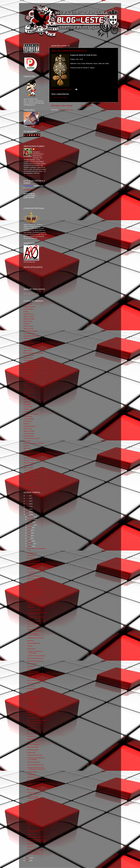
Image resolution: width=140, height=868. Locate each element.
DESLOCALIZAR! (32, 712)
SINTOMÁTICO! (32, 553)
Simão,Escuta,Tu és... (30, 455)
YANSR (26, 482)
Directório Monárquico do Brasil (33, 353)
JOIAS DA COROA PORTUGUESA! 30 (34, 634)
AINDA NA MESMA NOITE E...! (37, 837)
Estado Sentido (28, 358)
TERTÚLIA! (31, 787)
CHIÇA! (29, 801)
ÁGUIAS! (30, 715)
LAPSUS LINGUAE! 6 (34, 587)
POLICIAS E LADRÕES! (35, 605)
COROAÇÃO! (31, 753)
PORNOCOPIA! (32, 834)
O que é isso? (28, 421)
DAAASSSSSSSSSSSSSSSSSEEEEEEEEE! (37, 613)
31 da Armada (28, 304)
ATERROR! (31, 607)
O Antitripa (27, 412)
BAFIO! (29, 599)
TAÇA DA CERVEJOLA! (34, 723)
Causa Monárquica (29, 334)
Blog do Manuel (28, 329)
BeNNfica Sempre (29, 319)
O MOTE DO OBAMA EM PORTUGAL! (35, 652)
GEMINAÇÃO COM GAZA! (35, 638)
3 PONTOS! (31, 556)
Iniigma (26, 385)
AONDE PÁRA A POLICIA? (35, 661)
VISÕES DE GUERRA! (34, 777)
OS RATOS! (31, 701)
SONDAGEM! (31, 728)
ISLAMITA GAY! (32, 736)
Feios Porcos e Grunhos (31, 368)
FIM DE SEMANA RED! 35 (35, 849)
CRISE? (30, 694)
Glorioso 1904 (28, 382)
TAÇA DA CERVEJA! (33, 762)
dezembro (31, 517)
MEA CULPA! (31, 790)
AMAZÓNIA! (31, 602)
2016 (27, 496)
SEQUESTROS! (32, 772)
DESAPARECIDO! (33, 808)
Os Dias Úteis (28, 429)
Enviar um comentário (61, 98)
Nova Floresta (28, 407)
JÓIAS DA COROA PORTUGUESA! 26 (34, 709)
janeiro (30, 546)
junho (29, 533)
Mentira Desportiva (29, 392)
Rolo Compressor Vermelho (32, 453)
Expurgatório (28, 360)
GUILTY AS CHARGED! (34, 627)
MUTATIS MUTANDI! (33, 566)
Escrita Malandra (29, 355)
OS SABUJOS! (32, 558)
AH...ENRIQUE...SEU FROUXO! (34, 573)
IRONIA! (30, 784)
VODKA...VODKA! (33, 742)
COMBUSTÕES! (32, 584)
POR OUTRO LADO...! (34, 739)
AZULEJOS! (31, 691)
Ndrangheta (27, 404)
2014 (27, 501)
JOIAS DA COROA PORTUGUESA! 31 (34, 630)
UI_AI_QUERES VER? (34, 624)
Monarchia (27, 394)
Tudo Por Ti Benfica (30, 470)
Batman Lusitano (29, 316)
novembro (31, 519)
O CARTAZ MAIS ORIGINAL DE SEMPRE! (36, 759)
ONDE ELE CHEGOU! (34, 576)
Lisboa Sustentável (29, 390)
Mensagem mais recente (62, 106)
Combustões (28, 341)
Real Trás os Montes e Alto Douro (34, 443)
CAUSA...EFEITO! (33, 734)
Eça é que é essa (29, 363)
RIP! (28, 731)
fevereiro (30, 544)
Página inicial (87, 106)
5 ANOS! (30, 646)
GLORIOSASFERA (30, 377)
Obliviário (27, 424)
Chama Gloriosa (29, 338)
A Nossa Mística (29, 309)
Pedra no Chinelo (29, 431)
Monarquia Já (28, 399)
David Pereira (28, 351)
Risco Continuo (28, 451)
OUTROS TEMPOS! (33, 621)
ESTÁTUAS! (31, 686)
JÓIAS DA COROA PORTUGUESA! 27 (34, 704)
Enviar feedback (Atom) (66, 110)
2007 (27, 861)
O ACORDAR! (31, 775)
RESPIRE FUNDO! (33, 747)
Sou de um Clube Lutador (32, 460)
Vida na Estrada (29, 475)
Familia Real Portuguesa (31, 365)
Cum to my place (29, 348)
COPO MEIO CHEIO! (34, 561)
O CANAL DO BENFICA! (35, 610)
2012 (27, 506)
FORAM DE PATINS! (33, 683)
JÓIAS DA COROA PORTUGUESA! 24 (34, 798)
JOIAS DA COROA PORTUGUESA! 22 (34, 824)
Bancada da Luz (29, 314)
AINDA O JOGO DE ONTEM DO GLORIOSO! (36, 831)
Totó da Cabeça (28, 468)
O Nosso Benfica (29, 419)
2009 (27, 514)
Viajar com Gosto (29, 473)
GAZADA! (30, 669)
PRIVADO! (30, 641)
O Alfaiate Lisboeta (29, 409)
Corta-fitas (27, 346)
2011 (27, 509)
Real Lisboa (27, 441)
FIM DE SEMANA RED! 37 (35, 658)
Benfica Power (28, 321)
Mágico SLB (27, 402)
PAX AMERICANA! (33, 718)
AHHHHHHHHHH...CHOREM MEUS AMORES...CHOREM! (37, 841)
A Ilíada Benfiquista (30, 307)
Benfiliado (27, 324)
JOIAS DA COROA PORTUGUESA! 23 (34, 820)
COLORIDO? (31, 666)
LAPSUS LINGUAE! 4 (34, 744)
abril (29, 538)
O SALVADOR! (32, 726)
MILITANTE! (31, 844)
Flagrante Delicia (29, 370)
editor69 (38, 149)
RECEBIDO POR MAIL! (34, 590)
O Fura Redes (28, 416)
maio (29, 536)
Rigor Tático (27, 448)
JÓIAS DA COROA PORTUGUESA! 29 (34, 673)
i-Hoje (25, 485)
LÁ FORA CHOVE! (33, 569)
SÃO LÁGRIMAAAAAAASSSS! (37, 680)
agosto (30, 528)
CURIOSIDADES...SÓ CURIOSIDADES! (34, 697)
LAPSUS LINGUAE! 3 (34, 813)
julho (29, 530)
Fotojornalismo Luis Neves (32, 373)
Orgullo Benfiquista (29, 426)
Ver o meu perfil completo (31, 176)
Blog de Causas (28, 326)
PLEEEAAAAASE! (33, 750)
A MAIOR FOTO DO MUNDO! (36, 656)
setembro (30, 525)
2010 (27, 512)
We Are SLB (27, 477)
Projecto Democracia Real (32, 438)
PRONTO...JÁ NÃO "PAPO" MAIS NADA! (36, 805)
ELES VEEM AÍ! (32, 664)
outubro (30, 522)
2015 (27, 498)
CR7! (29, 827)
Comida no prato (29, 343)
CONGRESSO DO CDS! (35, 755)
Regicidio (27, 446)
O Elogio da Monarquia (31, 414)
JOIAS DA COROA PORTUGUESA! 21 (34, 853)
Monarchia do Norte (30, 397)
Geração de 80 (28, 380)
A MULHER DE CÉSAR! (34, 579)
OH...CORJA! (31, 581)
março (30, 541)
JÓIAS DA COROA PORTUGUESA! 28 (34, 677)
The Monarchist (28, 465)
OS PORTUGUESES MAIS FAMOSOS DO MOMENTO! (36, 768)
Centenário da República (31, 336)
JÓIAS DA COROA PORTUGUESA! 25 (69, 51)
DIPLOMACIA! (31, 811)
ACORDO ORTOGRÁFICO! (36, 592)
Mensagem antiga (109, 106)
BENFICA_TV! (31, 847)
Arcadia (26, 312)
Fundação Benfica (29, 375)
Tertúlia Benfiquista (29, 463)
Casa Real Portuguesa (31, 331)
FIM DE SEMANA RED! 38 (35, 564)
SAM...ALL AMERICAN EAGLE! (37, 720)
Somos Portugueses (30, 458)
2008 (27, 858)
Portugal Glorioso (29, 434)
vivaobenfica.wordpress (31, 487)
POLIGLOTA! (31, 649)
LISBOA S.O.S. (28, 387)
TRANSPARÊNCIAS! (33, 643)
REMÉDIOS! (31, 816)
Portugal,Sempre (29, 436)
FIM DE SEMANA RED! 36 (35, 765)
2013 (27, 504)
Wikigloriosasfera (29, 480)
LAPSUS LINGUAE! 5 (34, 689)
